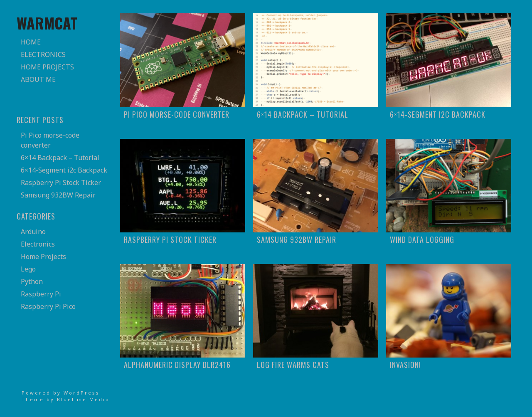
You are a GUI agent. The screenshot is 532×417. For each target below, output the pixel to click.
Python (32, 281)
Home (31, 42)
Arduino (33, 232)
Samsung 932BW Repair (58, 195)
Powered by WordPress (61, 393)
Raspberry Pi (41, 294)
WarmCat (47, 23)
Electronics (43, 54)
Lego (28, 269)
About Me (38, 79)
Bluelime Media (83, 399)
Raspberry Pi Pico (48, 306)
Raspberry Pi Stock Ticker (61, 183)
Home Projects (47, 67)
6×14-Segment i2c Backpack (64, 170)
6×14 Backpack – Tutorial (60, 158)
